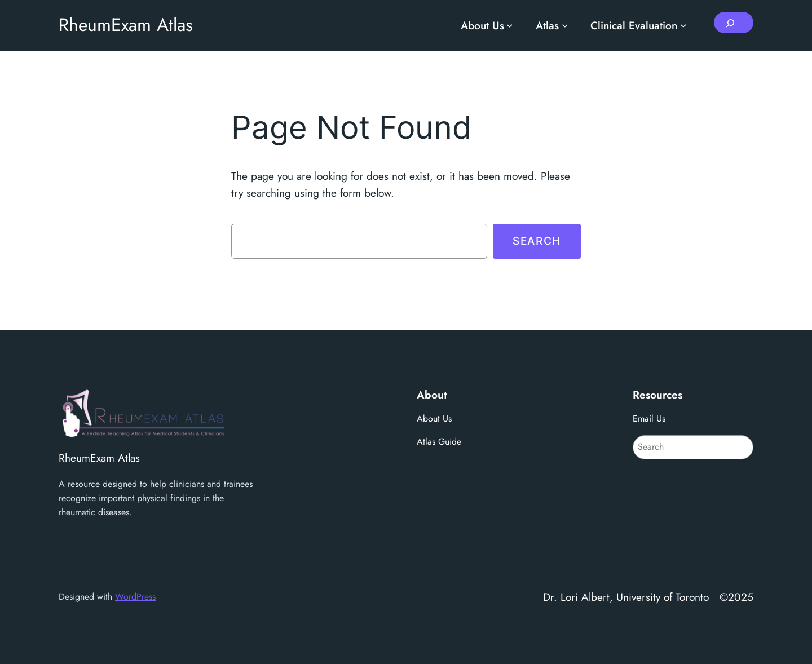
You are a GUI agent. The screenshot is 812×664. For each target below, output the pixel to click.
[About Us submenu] (510, 25)
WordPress (135, 597)
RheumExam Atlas (126, 25)
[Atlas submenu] (565, 25)
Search (537, 241)
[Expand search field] (734, 23)
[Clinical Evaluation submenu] (683, 25)
